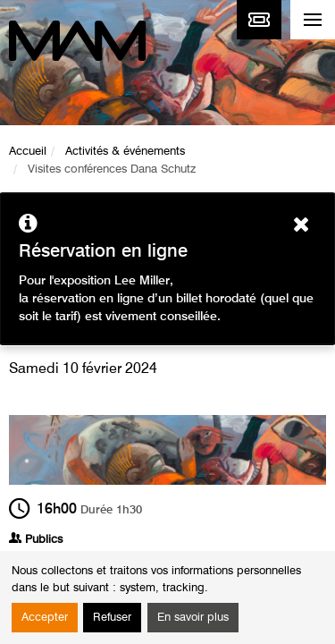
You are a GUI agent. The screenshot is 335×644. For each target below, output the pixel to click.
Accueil (28, 152)
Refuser (112, 618)
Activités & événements (125, 152)
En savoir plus (193, 618)
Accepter (45, 618)
